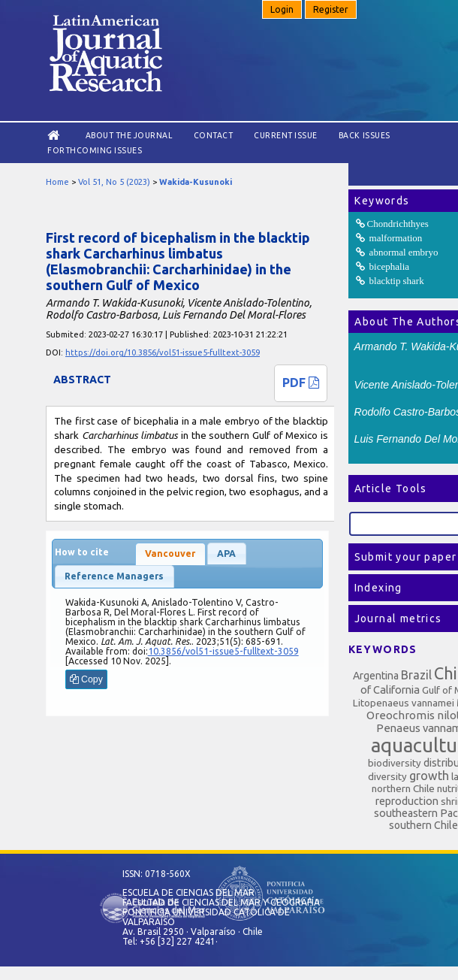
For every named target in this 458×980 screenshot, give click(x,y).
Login (282, 9)
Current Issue (286, 135)
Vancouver (170, 554)
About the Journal (129, 135)
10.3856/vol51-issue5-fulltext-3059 (223, 651)
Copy (86, 679)
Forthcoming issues (95, 150)
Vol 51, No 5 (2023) (114, 182)
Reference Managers (114, 576)
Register (331, 9)
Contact (214, 135)
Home (57, 182)
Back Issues (365, 135)
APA (226, 554)
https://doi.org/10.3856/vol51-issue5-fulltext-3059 (163, 352)
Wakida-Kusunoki (196, 182)
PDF (301, 383)
